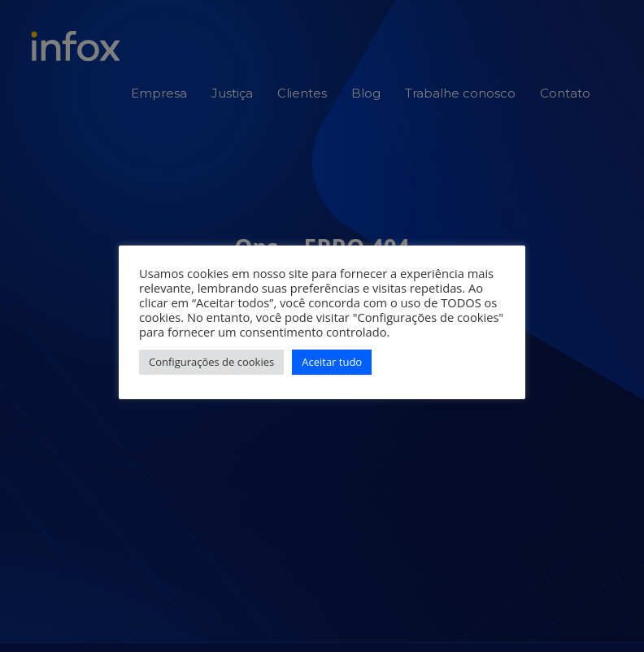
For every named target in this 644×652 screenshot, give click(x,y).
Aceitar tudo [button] (332, 362)
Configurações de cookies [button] (211, 362)
